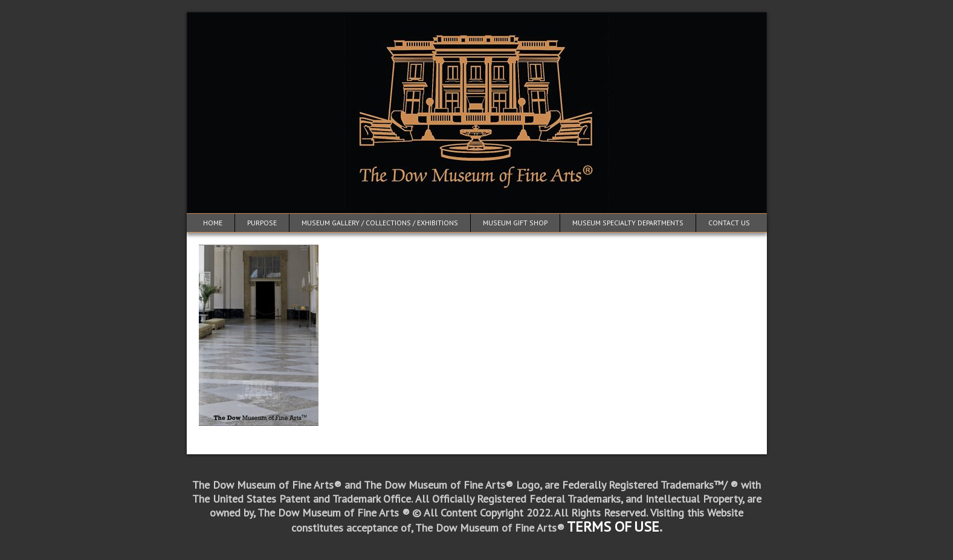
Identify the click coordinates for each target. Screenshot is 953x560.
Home (213, 223)
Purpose (262, 223)
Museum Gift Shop (515, 223)
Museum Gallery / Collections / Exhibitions (380, 223)
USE (647, 526)
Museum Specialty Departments (628, 223)
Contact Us (729, 223)
